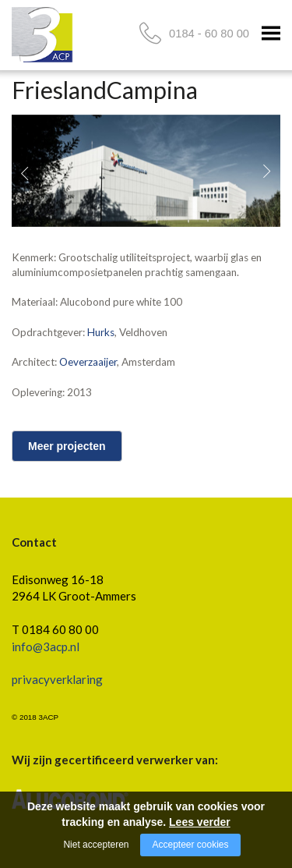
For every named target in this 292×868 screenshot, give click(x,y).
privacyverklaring (57, 679)
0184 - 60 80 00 (209, 34)
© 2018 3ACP (35, 717)
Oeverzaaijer (88, 362)
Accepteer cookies (190, 845)
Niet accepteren (96, 845)
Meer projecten (67, 446)
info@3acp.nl (46, 647)
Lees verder (200, 822)
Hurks (101, 332)
